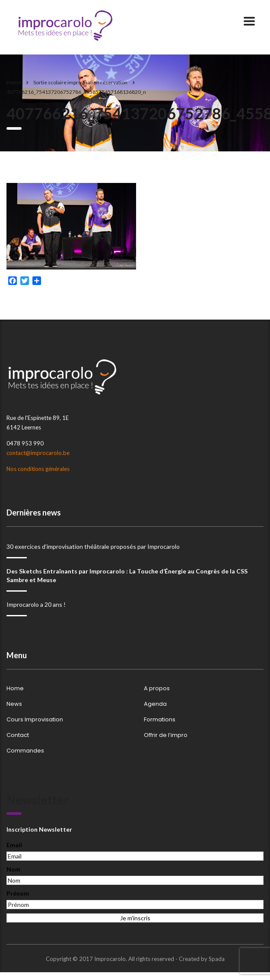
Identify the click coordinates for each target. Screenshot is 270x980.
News (14, 704)
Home (14, 82)
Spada (217, 959)
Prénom (18, 893)
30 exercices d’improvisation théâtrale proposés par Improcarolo (93, 546)
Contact (18, 735)
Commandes (25, 751)
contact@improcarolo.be (38, 453)
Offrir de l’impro (166, 735)
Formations (160, 720)
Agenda (155, 704)
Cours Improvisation (35, 720)
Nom (13, 869)
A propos (157, 689)
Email (14, 845)
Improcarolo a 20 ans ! (36, 604)
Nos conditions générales (38, 469)
